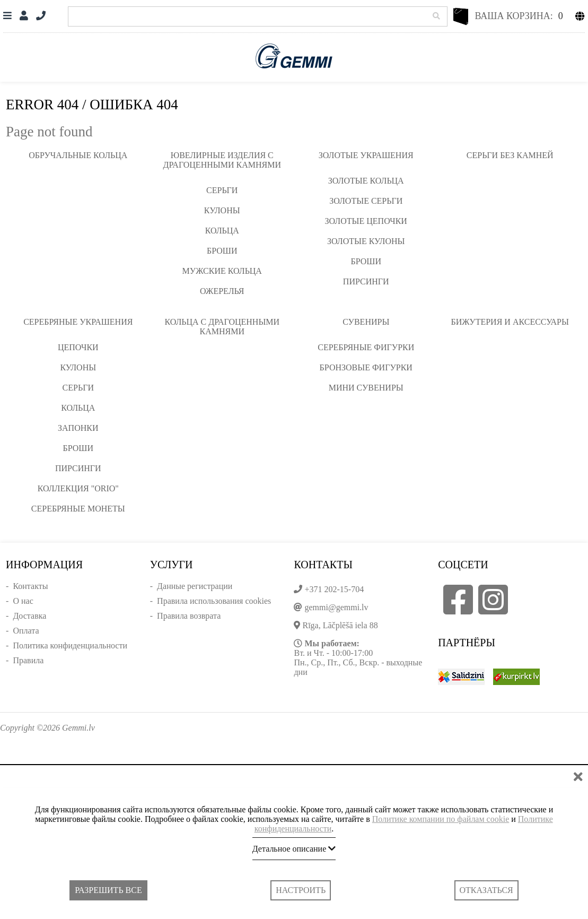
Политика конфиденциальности (70, 645)
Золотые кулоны (366, 241)
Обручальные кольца (78, 155)
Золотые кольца (366, 181)
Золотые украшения (366, 155)
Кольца (222, 231)
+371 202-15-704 (334, 589)
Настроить (301, 890)
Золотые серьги (366, 201)
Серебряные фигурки (366, 347)
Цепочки (78, 347)
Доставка (29, 616)
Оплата (26, 631)
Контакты (30, 586)
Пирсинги (366, 281)
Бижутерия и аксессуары (510, 322)
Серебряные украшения (78, 322)
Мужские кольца (222, 271)
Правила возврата (189, 616)
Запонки (78, 428)
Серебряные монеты (78, 509)
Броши (222, 251)
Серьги (222, 190)
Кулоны (222, 210)
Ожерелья (222, 291)
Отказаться (486, 890)
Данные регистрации (195, 586)
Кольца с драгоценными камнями (222, 327)
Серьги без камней (510, 155)
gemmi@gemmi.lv (336, 607)
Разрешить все (108, 890)
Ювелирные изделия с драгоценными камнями (222, 160)
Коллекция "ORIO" (78, 488)
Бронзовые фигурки (366, 367)
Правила (28, 660)
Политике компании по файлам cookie (441, 819)
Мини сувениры (366, 388)
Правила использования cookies (214, 601)
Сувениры (366, 322)
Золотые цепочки (366, 221)
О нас (23, 601)
